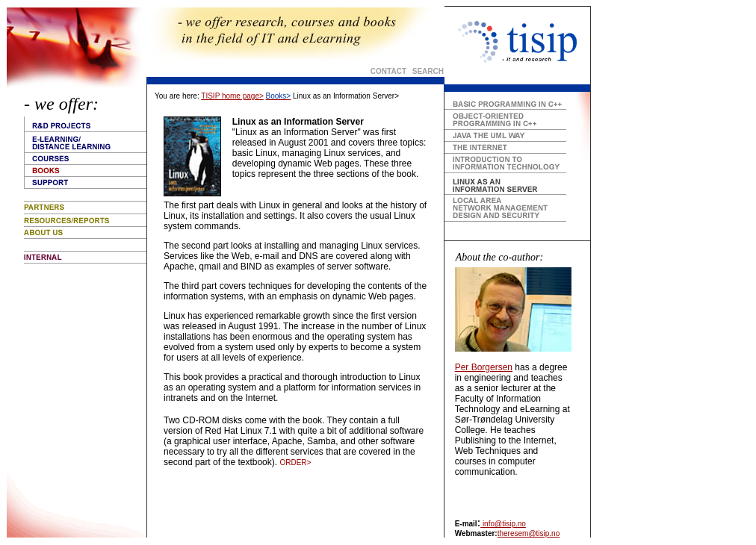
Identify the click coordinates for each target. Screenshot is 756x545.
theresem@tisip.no (529, 533)
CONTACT (388, 71)
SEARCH (427, 71)
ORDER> (295, 463)
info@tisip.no (503, 524)
